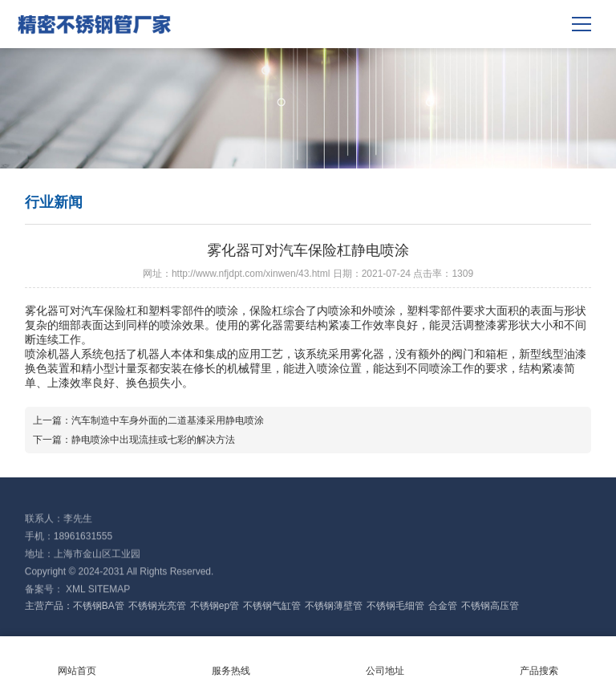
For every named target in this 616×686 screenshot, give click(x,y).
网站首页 (77, 660)
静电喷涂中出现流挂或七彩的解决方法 (153, 440)
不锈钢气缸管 (272, 606)
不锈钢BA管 (99, 606)
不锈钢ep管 (215, 606)
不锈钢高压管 (490, 606)
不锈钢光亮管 (157, 606)
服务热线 (231, 660)
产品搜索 (539, 660)
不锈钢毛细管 (395, 606)
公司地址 (385, 660)
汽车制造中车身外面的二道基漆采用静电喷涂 (168, 420)
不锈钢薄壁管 (334, 606)
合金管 (443, 606)
